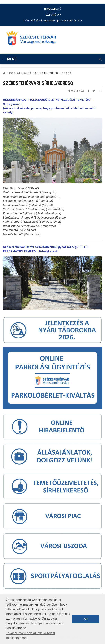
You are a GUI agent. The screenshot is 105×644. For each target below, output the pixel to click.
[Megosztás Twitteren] (94, 91)
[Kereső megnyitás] (100, 59)
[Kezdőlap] (4, 73)
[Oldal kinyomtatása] (100, 91)
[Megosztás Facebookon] (88, 91)
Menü (10, 59)
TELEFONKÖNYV (53, 15)
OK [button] (86, 619)
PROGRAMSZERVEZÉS (20, 73)
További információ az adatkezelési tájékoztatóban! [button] (31, 636)
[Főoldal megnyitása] (33, 39)
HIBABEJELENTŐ (53, 9)
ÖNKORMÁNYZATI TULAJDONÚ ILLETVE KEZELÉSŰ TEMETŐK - (47, 100)
